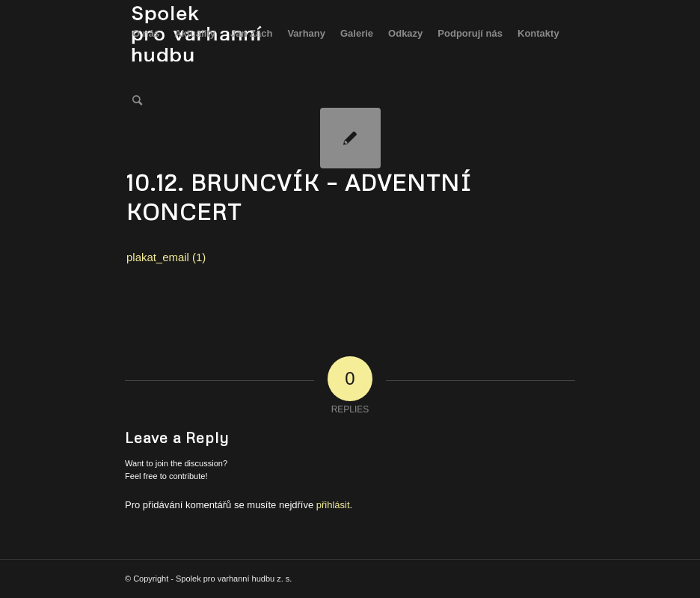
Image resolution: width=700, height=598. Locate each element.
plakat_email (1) (166, 257)
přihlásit (333, 505)
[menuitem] (146, 34)
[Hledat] (137, 101)
